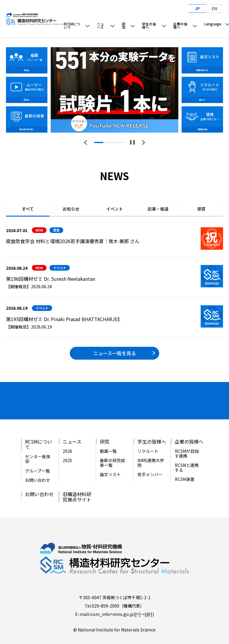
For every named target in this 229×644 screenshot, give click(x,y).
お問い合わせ (38, 468)
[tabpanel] (115, 90)
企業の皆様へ (180, 26)
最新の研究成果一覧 (112, 451)
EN (214, 8)
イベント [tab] (114, 209)
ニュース (100, 26)
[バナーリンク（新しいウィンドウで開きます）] (25, 399)
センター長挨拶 (38, 447)
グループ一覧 (37, 459)
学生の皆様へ (149, 26)
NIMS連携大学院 (151, 451)
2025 (67, 449)
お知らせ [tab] (71, 209)
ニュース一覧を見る (115, 353)
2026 (67, 439)
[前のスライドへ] (87, 142)
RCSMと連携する (187, 456)
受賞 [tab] (201, 209)
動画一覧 (108, 439)
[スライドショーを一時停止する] (133, 142)
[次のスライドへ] (142, 142)
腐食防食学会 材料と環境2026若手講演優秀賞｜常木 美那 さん (73, 241)
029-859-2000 (106, 594)
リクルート (148, 439)
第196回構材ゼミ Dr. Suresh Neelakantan (51, 279)
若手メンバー (150, 463)
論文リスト (110, 463)
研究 (124, 26)
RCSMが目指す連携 (187, 442)
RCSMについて (72, 26)
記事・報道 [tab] (158, 209)
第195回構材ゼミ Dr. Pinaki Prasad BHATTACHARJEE (63, 319)
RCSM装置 (185, 467)
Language (213, 24)
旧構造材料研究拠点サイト (77, 485)
